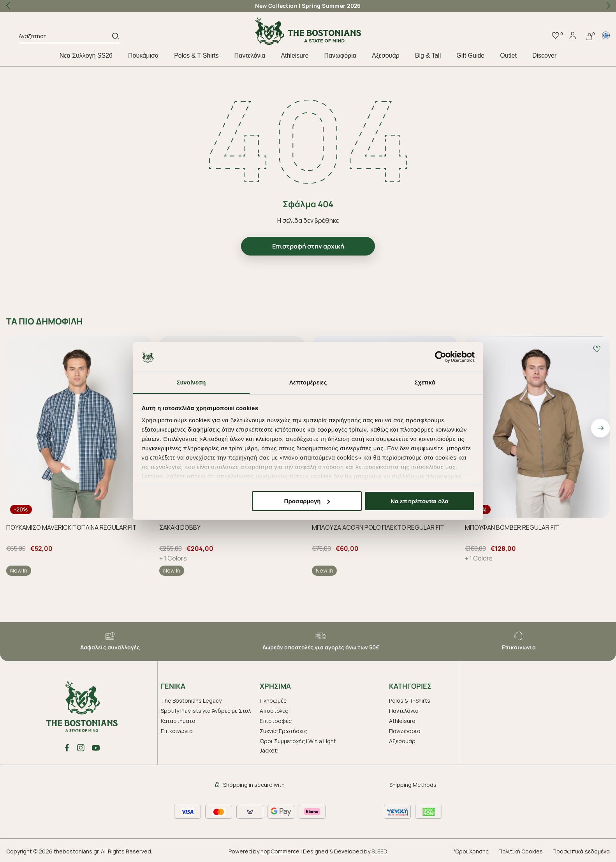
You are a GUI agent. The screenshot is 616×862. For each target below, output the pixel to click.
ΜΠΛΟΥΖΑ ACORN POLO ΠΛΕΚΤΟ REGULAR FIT (378, 527)
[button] (608, 6)
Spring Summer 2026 (331, 6)
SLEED (379, 851)
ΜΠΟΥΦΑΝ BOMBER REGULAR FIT (512, 527)
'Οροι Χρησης (471, 851)
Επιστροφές (276, 721)
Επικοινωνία (177, 731)
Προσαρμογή (307, 501)
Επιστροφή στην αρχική (308, 246)
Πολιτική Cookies (521, 851)
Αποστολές (274, 711)
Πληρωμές (273, 701)
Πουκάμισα (143, 56)
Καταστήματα (178, 721)
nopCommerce (280, 851)
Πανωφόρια (340, 56)
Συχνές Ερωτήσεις (283, 731)
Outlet (508, 56)
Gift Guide (470, 56)
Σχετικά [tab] (425, 382)
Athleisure (295, 56)
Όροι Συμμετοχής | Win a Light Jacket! (298, 746)
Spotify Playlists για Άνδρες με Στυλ (206, 711)
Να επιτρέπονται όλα (420, 501)
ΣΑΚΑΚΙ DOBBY (180, 527)
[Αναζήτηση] (65, 37)
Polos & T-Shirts (196, 56)
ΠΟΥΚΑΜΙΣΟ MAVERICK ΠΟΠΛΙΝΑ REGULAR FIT (71, 527)
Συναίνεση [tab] (191, 382)
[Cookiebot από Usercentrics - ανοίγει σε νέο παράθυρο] (441, 357)
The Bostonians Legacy (191, 701)
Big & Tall (428, 56)
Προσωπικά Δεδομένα (581, 851)
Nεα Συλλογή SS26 (86, 56)
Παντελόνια (250, 56)
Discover (544, 56)
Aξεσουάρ (386, 56)
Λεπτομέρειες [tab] (308, 382)
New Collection (276, 6)
